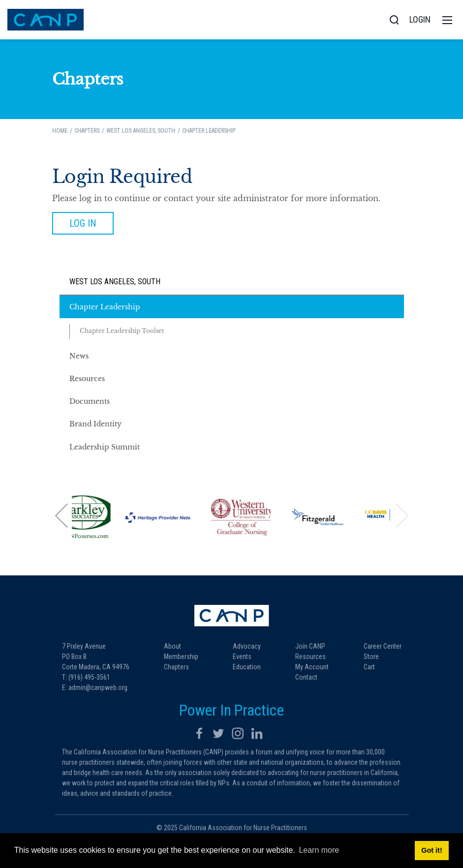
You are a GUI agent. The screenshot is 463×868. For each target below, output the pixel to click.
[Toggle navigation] (447, 20)
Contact (306, 677)
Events (242, 657)
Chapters (176, 667)
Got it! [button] (432, 850)
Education (247, 667)
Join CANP (310, 646)
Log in (83, 223)
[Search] (394, 20)
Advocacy (247, 646)
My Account (312, 667)
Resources (310, 657)
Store (371, 657)
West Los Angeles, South (115, 282)
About (172, 646)
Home (60, 131)
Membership (181, 657)
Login (420, 19)
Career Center (383, 646)
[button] (62, 516)
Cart (369, 667)
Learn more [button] (319, 850)
